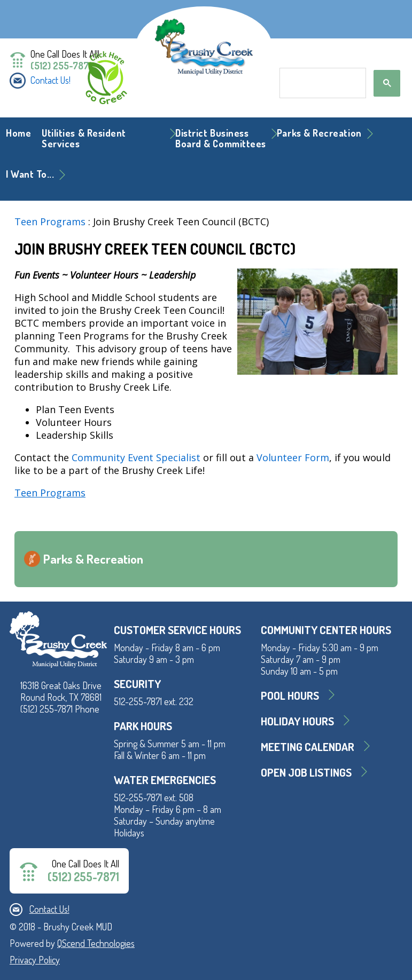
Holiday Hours (297, 721)
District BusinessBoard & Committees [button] (221, 138)
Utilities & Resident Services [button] (84, 138)
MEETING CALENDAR (308, 746)
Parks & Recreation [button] (319, 133)
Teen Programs (50, 222)
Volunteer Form (293, 457)
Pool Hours (290, 695)
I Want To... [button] (30, 174)
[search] (322, 83)
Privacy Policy (35, 960)
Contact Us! (50, 80)
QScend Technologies (96, 943)
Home (18, 133)
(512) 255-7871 (61, 66)
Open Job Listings (306, 772)
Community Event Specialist (135, 457)
